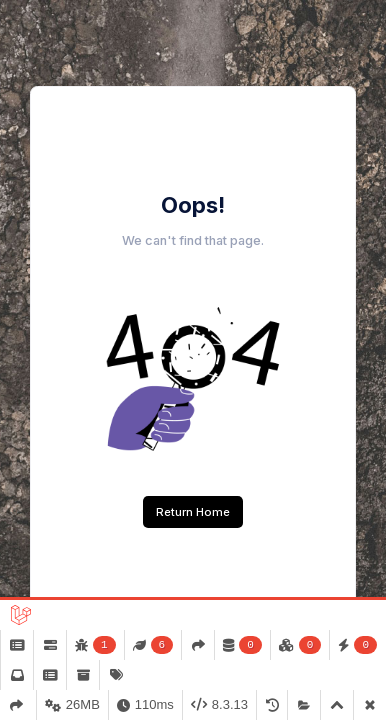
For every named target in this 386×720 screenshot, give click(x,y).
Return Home (193, 512)
